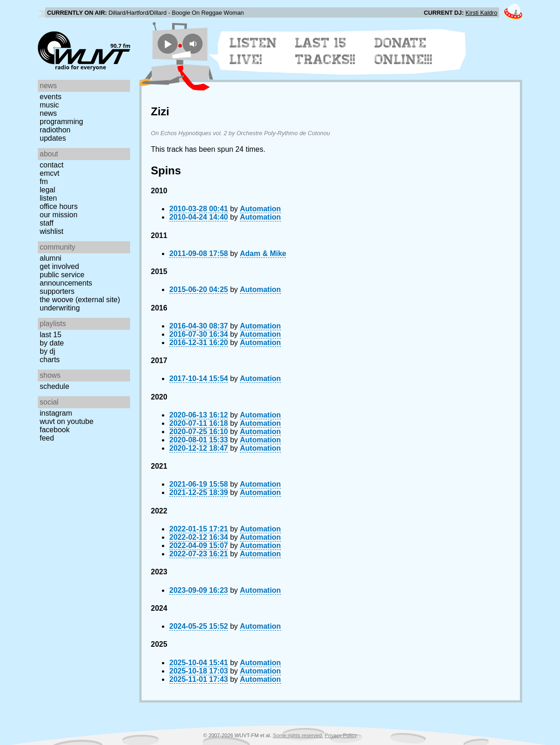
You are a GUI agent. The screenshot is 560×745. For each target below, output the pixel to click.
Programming (61, 122)
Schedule (54, 386)
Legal (48, 190)
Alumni (51, 258)
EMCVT (50, 173)
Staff (47, 223)
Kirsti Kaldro (481, 13)
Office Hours (59, 206)
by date (52, 343)
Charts (50, 360)
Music (49, 105)
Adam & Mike (263, 253)
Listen (48, 198)
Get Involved (59, 266)
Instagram (56, 413)
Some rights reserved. (298, 735)
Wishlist (52, 231)
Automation (260, 209)
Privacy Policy (341, 735)
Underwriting (60, 308)
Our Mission (59, 215)
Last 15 (51, 335)
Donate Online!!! (404, 51)
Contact (52, 165)
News (48, 113)
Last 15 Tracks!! (325, 51)
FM (44, 182)
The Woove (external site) (80, 300)
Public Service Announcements (66, 279)
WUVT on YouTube (67, 421)
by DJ (48, 351)
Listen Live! (253, 51)
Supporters (57, 291)
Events (51, 97)
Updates (53, 138)
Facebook (55, 430)
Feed (47, 438)
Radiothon (55, 130)
